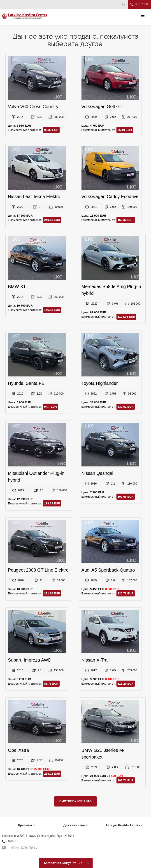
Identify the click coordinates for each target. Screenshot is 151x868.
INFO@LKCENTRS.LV (20, 848)
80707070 (139, 4)
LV (124, 4)
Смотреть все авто (75, 801)
